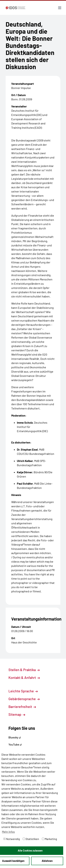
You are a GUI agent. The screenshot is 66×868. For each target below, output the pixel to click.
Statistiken (31, 839)
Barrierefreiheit (22, 707)
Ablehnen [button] (47, 861)
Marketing (49, 839)
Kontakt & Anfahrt (24, 677)
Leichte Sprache (23, 691)
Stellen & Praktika (24, 670)
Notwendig (12, 839)
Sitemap (17, 714)
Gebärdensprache (24, 699)
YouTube (15, 744)
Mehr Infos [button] (8, 832)
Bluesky (15, 737)
